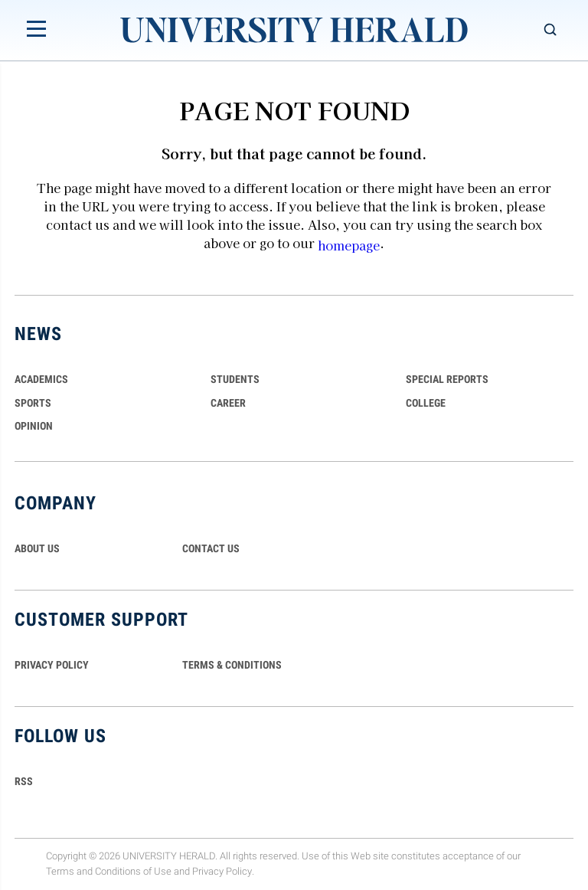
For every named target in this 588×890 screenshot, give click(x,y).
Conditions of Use (133, 872)
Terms (60, 872)
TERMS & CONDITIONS (232, 665)
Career (228, 403)
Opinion (34, 426)
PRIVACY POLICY (52, 665)
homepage (349, 245)
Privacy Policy (222, 872)
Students (235, 379)
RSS (24, 781)
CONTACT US (211, 548)
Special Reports (447, 379)
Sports (33, 403)
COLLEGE (426, 403)
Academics (41, 379)
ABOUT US (37, 548)
